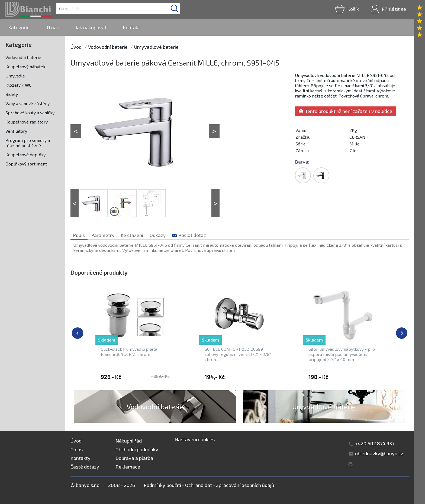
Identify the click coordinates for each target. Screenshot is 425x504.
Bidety (12, 94)
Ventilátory (16, 131)
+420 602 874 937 (375, 443)
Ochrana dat (199, 485)
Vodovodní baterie (23, 57)
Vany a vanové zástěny (28, 103)
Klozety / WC (18, 85)
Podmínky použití (162, 485)
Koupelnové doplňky (25, 155)
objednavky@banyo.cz (379, 453)
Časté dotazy (85, 467)
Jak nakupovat (91, 27)
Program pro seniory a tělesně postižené (28, 143)
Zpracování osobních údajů (245, 485)
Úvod (76, 47)
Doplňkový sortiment (26, 164)
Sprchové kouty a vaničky (30, 113)
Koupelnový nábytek (25, 66)
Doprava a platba (134, 458)
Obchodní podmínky (137, 449)
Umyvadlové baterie (156, 47)
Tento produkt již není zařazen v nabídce (346, 111)
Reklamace (128, 467)
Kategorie (19, 27)
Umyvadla (15, 76)
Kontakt (131, 27)
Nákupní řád (129, 441)
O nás (53, 27)
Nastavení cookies (195, 439)
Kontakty (81, 458)
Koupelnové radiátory (27, 122)
